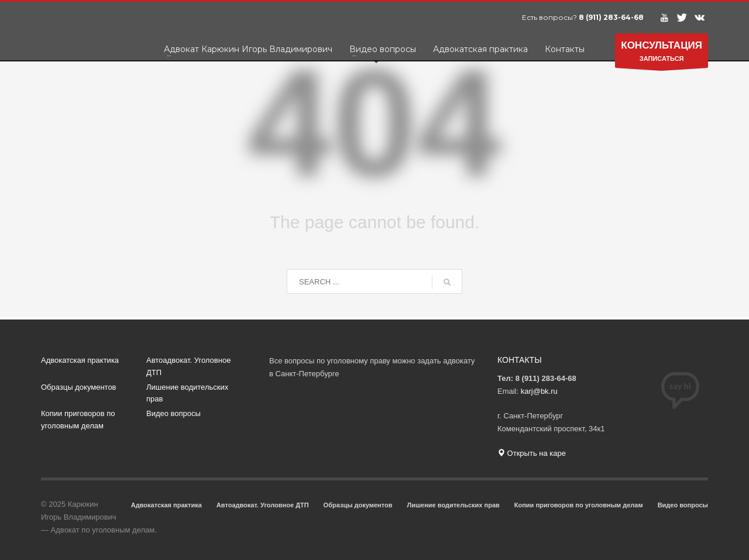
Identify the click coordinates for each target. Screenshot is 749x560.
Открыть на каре (532, 453)
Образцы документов (79, 387)
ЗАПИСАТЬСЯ (662, 54)
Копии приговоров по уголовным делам (78, 420)
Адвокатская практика (80, 360)
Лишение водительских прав (187, 393)
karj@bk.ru (539, 391)
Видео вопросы (173, 413)
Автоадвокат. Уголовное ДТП (188, 366)
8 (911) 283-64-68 (611, 17)
